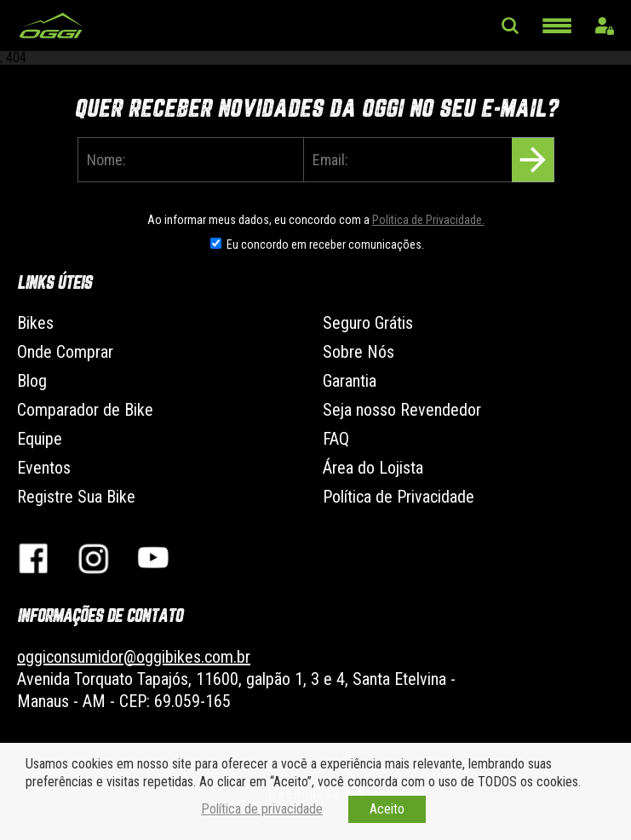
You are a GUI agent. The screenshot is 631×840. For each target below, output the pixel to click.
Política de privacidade (262, 809)
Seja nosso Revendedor (402, 410)
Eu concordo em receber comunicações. (325, 245)
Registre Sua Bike (76, 497)
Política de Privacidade (399, 497)
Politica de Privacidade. (428, 220)
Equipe (40, 439)
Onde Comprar (65, 352)
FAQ (336, 439)
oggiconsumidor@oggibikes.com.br (134, 657)
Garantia (350, 381)
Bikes (35, 323)
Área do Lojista (373, 468)
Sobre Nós (359, 352)
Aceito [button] (387, 809)
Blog (32, 381)
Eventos (44, 468)
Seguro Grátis (368, 323)
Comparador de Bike (85, 410)
